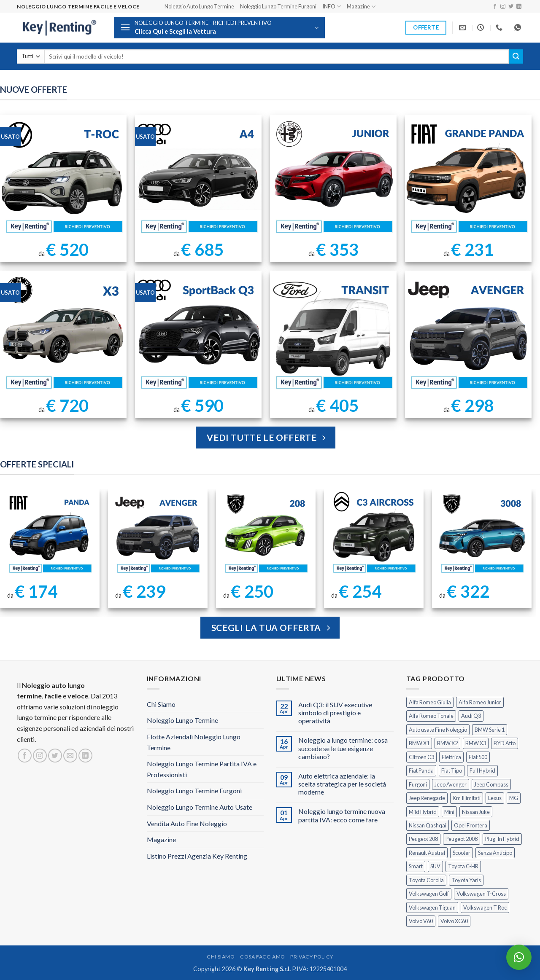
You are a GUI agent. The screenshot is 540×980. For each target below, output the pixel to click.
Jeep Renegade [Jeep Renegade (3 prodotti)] (427, 798)
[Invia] (516, 56)
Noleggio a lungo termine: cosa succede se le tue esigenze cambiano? (343, 748)
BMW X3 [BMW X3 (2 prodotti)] (476, 743)
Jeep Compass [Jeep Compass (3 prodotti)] (491, 784)
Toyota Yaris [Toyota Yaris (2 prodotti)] (466, 880)
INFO (332, 7)
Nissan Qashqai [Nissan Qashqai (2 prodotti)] (428, 825)
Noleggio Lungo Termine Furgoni (278, 6)
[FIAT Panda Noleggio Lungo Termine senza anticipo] (50, 534)
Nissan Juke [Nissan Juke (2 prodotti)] (476, 812)
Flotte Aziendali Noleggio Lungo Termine (194, 742)
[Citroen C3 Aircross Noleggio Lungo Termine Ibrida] (374, 534)
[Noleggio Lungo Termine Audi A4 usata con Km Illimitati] (198, 178)
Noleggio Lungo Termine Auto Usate (200, 807)
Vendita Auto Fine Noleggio (187, 823)
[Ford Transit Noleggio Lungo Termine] (333, 334)
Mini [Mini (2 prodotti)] (449, 812)
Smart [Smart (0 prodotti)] (416, 866)
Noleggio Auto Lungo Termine (199, 6)
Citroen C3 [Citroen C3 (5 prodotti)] (421, 757)
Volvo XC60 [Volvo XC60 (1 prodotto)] (454, 921)
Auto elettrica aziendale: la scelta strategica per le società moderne (342, 784)
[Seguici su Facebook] (495, 7)
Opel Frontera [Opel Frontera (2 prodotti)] (471, 825)
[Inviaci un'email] (70, 756)
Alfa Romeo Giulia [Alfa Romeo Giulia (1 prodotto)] (430, 702)
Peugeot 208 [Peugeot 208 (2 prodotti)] (423, 839)
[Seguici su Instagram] (503, 7)
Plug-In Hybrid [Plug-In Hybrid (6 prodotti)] (502, 839)
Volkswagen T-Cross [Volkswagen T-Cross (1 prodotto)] (481, 894)
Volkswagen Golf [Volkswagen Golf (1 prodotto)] (429, 894)
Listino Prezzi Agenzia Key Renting (197, 856)
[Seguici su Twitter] (511, 7)
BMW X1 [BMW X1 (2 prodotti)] (419, 743)
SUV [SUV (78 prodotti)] (435, 866)
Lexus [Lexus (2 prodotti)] (495, 798)
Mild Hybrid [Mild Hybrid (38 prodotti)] (423, 812)
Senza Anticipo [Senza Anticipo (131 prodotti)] (495, 853)
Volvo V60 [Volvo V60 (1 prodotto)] (421, 921)
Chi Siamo (161, 704)
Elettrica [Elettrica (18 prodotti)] (451, 757)
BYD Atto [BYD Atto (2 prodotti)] (505, 743)
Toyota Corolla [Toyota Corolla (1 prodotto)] (426, 880)
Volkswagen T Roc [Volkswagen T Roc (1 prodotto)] (485, 908)
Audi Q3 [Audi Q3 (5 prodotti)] (471, 716)
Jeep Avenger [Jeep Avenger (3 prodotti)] (451, 784)
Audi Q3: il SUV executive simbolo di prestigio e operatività (335, 713)
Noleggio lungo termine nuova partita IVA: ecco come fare (342, 815)
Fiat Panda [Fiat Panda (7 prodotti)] (421, 771)
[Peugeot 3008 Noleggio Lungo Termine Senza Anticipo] (482, 534)
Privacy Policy (312, 957)
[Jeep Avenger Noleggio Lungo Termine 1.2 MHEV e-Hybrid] (158, 534)
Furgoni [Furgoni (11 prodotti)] (418, 784)
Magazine (361, 7)
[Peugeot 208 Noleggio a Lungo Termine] (266, 534)
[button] (219, 28)
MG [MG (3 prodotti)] (514, 798)
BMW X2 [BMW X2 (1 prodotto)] (447, 743)
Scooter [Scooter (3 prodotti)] (462, 853)
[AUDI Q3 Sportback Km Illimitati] (198, 334)
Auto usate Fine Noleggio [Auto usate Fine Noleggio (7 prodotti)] (438, 730)
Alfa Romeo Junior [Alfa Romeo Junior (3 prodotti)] (480, 702)
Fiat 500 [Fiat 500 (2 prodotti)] (478, 757)
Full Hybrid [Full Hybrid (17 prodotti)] (482, 771)
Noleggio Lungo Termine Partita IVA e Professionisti (202, 769)
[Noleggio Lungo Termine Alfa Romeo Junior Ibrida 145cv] (333, 178)
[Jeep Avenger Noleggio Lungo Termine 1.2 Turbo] (468, 334)
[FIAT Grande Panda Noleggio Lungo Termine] (468, 178)
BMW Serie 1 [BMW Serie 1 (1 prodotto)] (490, 730)
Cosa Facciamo (263, 957)
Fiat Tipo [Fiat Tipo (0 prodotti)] (452, 771)
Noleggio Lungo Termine (182, 720)
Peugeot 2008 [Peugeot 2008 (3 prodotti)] (462, 839)
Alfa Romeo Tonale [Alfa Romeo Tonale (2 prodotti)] (431, 716)
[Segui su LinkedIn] (519, 7)
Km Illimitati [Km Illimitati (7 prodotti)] (467, 798)
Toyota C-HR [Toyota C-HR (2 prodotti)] (463, 866)
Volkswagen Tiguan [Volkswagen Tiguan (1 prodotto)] (432, 908)
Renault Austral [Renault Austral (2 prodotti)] (427, 853)
